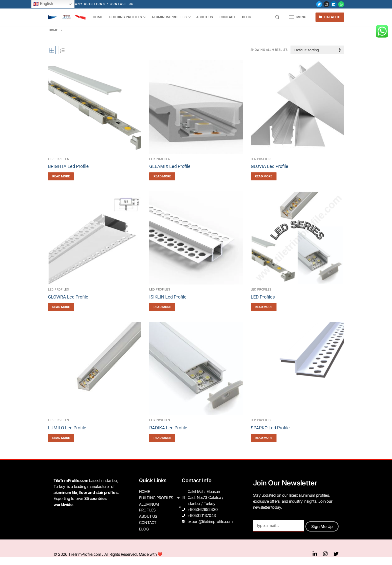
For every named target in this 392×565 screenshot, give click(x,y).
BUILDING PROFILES (160, 497)
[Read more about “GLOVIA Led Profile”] (264, 176)
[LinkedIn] (334, 4)
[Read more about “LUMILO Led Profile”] (61, 438)
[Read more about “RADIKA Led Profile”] (162, 438)
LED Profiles (263, 297)
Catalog (330, 17)
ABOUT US (148, 515)
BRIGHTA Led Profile (68, 166)
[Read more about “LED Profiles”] (264, 307)
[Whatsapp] (341, 4)
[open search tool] (277, 17)
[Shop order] (317, 50)
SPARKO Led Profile (270, 428)
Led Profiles (58, 159)
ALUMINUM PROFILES (160, 506)
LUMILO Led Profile (67, 428)
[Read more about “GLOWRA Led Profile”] (61, 307)
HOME (145, 491)
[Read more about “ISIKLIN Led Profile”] (162, 307)
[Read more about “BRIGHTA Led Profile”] (61, 176)
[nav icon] (298, 17)
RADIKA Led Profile (168, 428)
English (43, 4)
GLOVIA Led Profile (269, 166)
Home (53, 30)
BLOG (144, 527)
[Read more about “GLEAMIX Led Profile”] (162, 176)
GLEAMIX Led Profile (170, 166)
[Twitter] (319, 4)
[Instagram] (326, 4)
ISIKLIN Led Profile (168, 297)
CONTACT (148, 521)
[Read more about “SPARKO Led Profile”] (264, 438)
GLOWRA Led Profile (68, 297)
